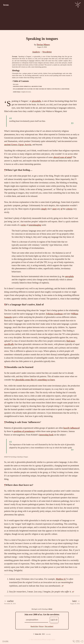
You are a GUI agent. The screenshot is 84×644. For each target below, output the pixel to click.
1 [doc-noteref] (57, 141)
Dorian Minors (43, 45)
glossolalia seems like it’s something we (35, 380)
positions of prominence (24, 431)
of (61, 209)
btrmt (50, 609)
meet (54, 209)
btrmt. (6, 5)
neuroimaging (35, 225)
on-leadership (18, 89)
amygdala (69, 276)
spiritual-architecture (33, 86)
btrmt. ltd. (38, 634)
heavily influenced (71, 428)
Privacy (41, 626)
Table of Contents (20, 81)
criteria (69, 209)
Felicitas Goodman (54, 314)
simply (44, 209)
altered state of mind (62, 157)
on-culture (28, 89)
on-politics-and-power (61, 89)
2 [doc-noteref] (11, 340)
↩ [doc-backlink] (62, 586)
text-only (48, 634)
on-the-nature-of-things (42, 89)
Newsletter (47, 52)
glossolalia (36, 101)
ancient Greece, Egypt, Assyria (18, 145)
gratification (18, 86)
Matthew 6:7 (61, 579)
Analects (36, 52)
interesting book (46, 435)
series (23, 225)
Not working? (49, 626)
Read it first (34, 626)
